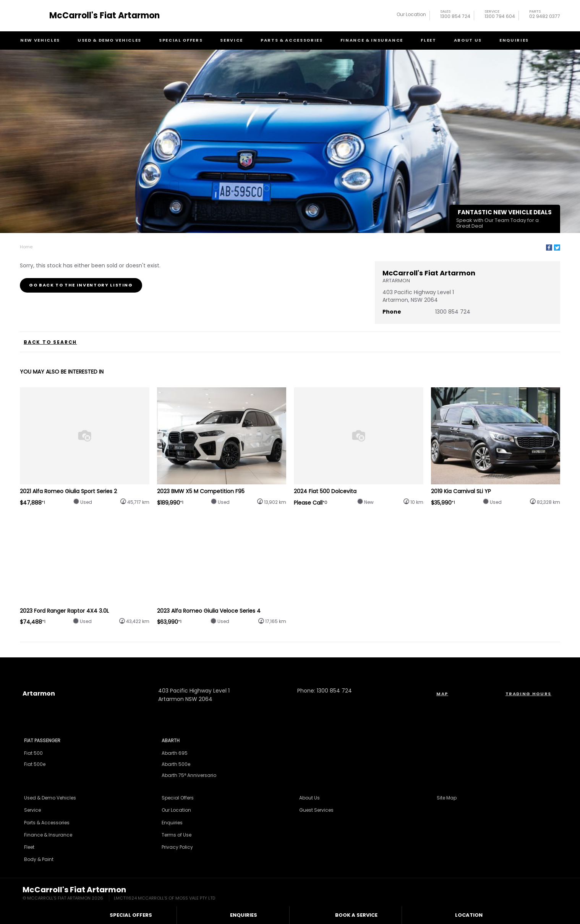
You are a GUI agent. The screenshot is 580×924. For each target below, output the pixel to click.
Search (545, 40)
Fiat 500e (35, 764)
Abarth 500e (176, 764)
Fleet (428, 40)
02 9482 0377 (545, 15)
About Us (468, 40)
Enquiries (514, 40)
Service (232, 40)
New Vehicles (40, 40)
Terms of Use (177, 835)
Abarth (171, 740)
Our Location (411, 14)
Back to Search (50, 342)
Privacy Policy (177, 847)
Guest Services (316, 810)
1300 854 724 (455, 15)
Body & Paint (39, 859)
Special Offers (181, 40)
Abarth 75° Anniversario (189, 775)
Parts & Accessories (292, 40)
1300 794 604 (500, 15)
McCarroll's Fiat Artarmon (104, 16)
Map (442, 694)
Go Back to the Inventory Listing (81, 285)
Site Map (447, 798)
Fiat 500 (33, 753)
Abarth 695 (175, 753)
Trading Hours (528, 694)
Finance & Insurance (372, 40)
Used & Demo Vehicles (109, 40)
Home (26, 247)
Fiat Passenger (42, 740)
